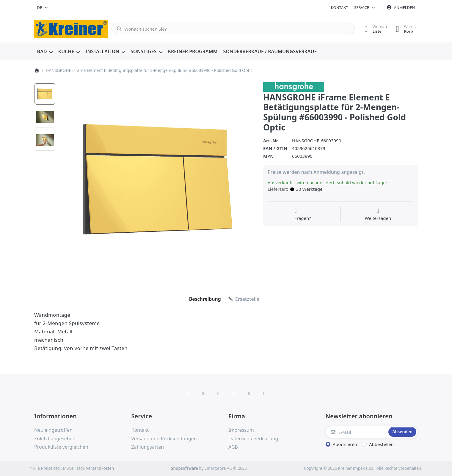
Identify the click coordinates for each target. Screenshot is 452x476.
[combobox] (43, 7)
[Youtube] (249, 393)
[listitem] (157, 179)
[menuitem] (45, 52)
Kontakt (340, 7)
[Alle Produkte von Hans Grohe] (294, 86)
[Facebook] (188, 393)
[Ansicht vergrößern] (157, 179)
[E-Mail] (357, 432)
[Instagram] (218, 393)
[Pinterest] (264, 393)
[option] (45, 94)
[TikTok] (234, 393)
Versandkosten (100, 468)
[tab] (205, 299)
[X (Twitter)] (203, 393)
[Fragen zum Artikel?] (303, 215)
